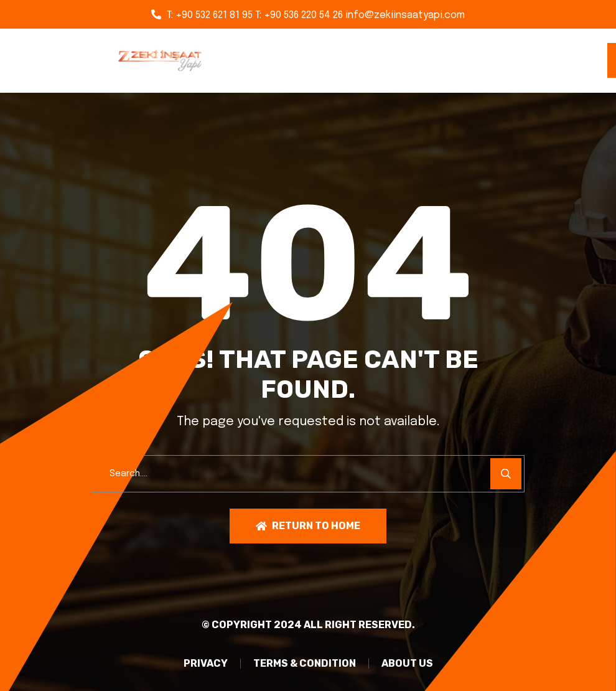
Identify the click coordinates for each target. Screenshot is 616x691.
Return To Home (308, 526)
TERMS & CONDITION (305, 664)
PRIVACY (206, 664)
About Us (407, 664)
